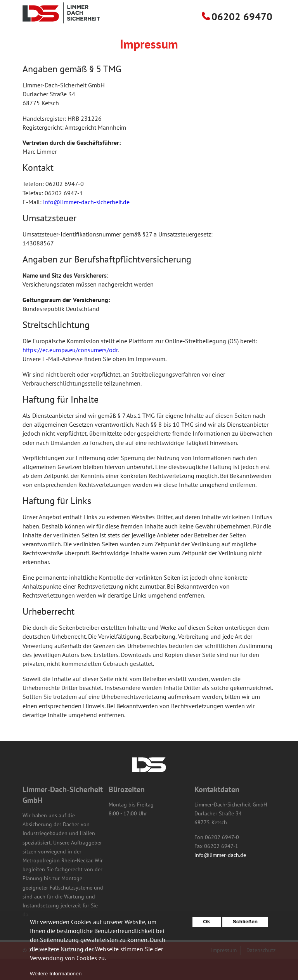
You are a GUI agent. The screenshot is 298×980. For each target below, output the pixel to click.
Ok (206, 925)
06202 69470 (242, 38)
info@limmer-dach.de (220, 876)
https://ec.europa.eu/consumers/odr (70, 371)
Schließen (245, 925)
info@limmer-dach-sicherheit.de (86, 223)
